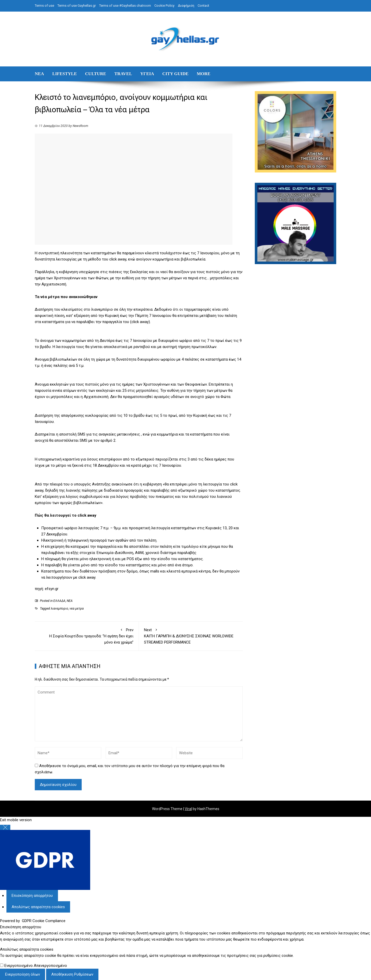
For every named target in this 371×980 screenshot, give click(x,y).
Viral (188, 809)
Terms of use (44, 6)
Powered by (33, 921)
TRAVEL (123, 74)
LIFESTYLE (65, 74)
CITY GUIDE (175, 74)
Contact (203, 6)
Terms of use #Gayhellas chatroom (125, 6)
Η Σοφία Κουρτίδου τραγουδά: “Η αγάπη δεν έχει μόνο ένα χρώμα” (87, 636)
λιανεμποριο (60, 609)
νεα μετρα (77, 609)
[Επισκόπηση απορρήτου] (32, 896)
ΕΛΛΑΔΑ (59, 601)
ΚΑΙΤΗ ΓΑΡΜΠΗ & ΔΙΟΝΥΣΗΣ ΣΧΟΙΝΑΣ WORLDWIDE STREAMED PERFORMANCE (191, 636)
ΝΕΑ (39, 74)
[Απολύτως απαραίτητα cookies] (38, 907)
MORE (204, 74)
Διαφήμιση (186, 6)
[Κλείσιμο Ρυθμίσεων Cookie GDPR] (5, 827)
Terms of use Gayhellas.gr (77, 6)
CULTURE (96, 74)
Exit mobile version (16, 820)
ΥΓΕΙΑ (147, 74)
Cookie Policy (164, 6)
